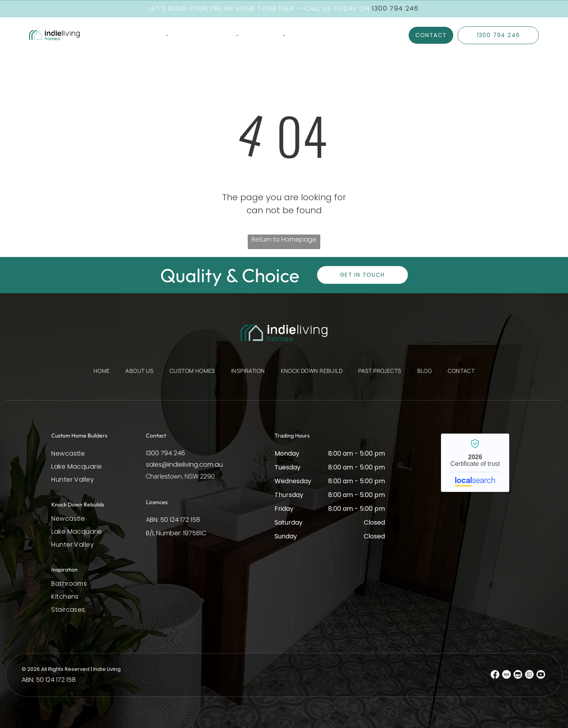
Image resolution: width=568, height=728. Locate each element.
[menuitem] (103, 35)
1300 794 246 (165, 453)
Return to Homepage (284, 239)
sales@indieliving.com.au (184, 464)
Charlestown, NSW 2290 (180, 476)
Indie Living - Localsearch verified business (475, 462)
